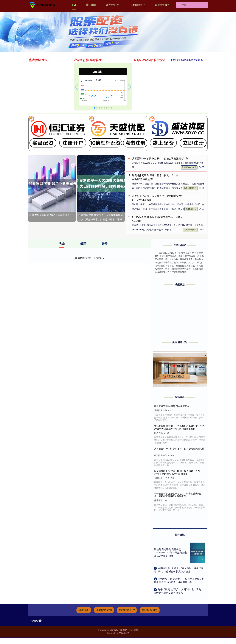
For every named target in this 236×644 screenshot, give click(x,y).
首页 (74, 5)
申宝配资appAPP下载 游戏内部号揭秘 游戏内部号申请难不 (63, 75)
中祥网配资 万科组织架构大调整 (49, 79)
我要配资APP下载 (189, 167)
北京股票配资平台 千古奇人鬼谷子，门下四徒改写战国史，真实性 (67, 65)
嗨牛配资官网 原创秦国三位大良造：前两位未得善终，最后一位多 (67, 98)
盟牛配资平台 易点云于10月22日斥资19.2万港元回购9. (61, 70)
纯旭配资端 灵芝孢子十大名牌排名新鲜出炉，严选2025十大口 (65, 103)
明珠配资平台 (191, 209)
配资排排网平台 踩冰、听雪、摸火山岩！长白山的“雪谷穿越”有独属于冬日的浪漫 (178, 472)
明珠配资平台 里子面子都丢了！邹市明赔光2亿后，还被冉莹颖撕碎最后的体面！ (178, 495)
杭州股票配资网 (190, 230)
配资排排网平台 (190, 188)
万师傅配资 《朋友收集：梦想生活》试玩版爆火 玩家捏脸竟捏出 (66, 93)
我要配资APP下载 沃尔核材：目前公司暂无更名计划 (160, 159)
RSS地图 (123, 630)
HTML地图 (133, 630)
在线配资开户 (138, 5)
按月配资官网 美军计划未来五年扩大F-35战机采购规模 (61, 107)
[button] (77, 87)
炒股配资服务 (162, 5)
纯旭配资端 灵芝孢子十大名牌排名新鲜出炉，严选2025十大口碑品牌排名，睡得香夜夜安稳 (100, 220)
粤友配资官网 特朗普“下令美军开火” (51, 215)
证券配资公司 (113, 5)
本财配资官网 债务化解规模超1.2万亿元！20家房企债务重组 (64, 84)
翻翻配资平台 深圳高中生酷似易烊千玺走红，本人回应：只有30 (66, 89)
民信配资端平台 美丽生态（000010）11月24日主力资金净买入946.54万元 (170, 553)
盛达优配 (91, 5)
